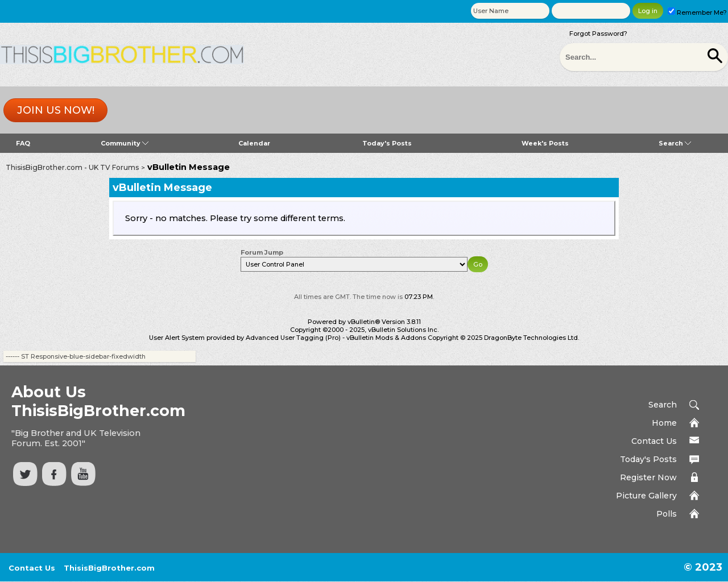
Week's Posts (545, 143)
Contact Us (654, 441)
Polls (667, 514)
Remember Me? (697, 13)
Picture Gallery (646, 496)
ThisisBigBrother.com (109, 568)
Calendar (254, 143)
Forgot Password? (598, 34)
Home (664, 423)
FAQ (23, 143)
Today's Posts (387, 143)
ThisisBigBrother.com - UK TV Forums (72, 167)
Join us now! (56, 110)
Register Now (648, 477)
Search (675, 143)
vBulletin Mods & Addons (386, 338)
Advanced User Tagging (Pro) (293, 338)
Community (125, 143)
